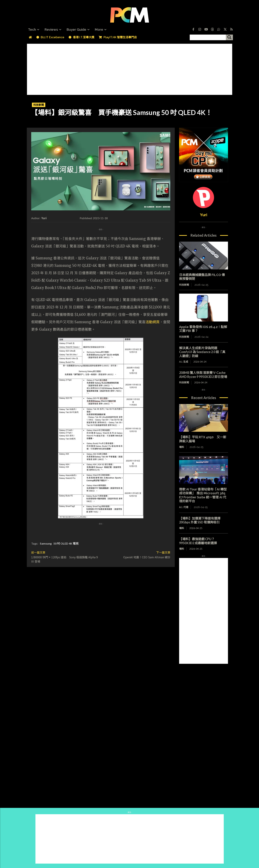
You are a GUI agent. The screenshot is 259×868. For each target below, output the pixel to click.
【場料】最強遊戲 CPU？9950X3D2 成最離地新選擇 (198, 541)
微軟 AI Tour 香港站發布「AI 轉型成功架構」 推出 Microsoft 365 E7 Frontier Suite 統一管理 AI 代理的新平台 (203, 495)
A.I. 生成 (184, 362)
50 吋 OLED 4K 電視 (66, 543)
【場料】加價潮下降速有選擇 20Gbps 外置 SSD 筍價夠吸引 (201, 520)
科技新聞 (39, 105)
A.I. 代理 (184, 507)
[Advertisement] (130, 68)
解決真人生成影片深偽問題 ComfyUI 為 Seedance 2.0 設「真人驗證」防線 (202, 352)
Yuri (44, 218)
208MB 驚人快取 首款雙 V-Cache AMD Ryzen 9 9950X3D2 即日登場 (203, 375)
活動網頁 (153, 322)
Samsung (46, 543)
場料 (182, 447)
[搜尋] (229, 37)
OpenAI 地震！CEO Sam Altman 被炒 (147, 557)
